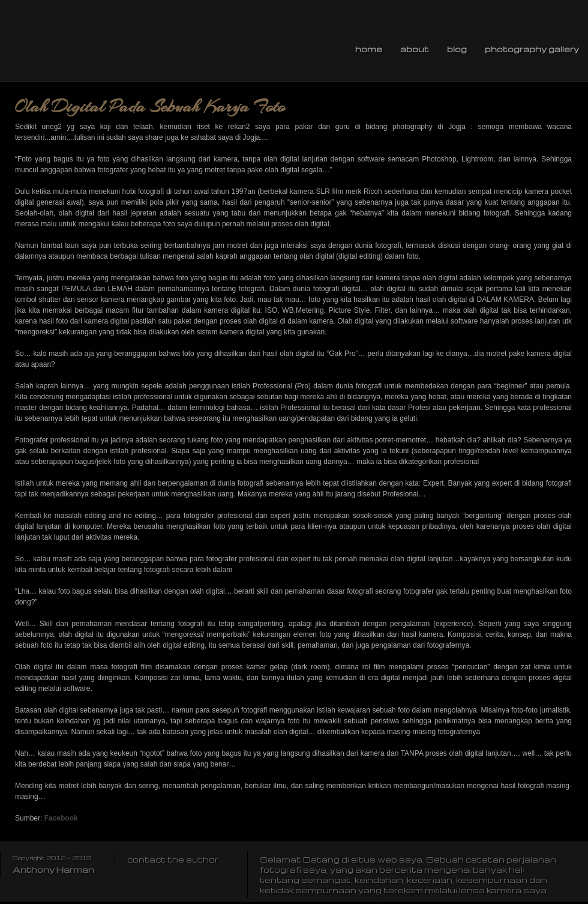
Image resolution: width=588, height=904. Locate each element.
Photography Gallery (532, 49)
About (415, 49)
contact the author (173, 859)
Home (369, 49)
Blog (457, 49)
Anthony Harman (53, 869)
